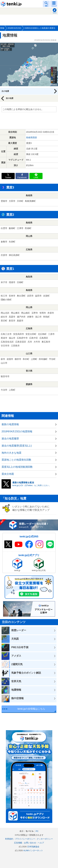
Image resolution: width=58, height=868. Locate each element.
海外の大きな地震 (11, 453)
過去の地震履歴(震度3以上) (17, 446)
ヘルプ (41, 843)
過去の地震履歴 (10, 439)
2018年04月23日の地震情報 (17, 431)
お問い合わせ (30, 843)
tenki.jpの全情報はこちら (31, 709)
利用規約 (9, 839)
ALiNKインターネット (33, 850)
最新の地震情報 (10, 424)
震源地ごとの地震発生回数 (16, 460)
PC (37, 831)
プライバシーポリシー (25, 839)
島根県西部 (32, 138)
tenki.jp (12, 4)
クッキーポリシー (45, 839)
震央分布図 (8, 474)
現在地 (55, 13)
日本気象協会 (33, 847)
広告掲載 (18, 843)
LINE (36, 177)
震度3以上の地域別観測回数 (17, 467)
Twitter (8, 177)
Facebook (22, 177)
